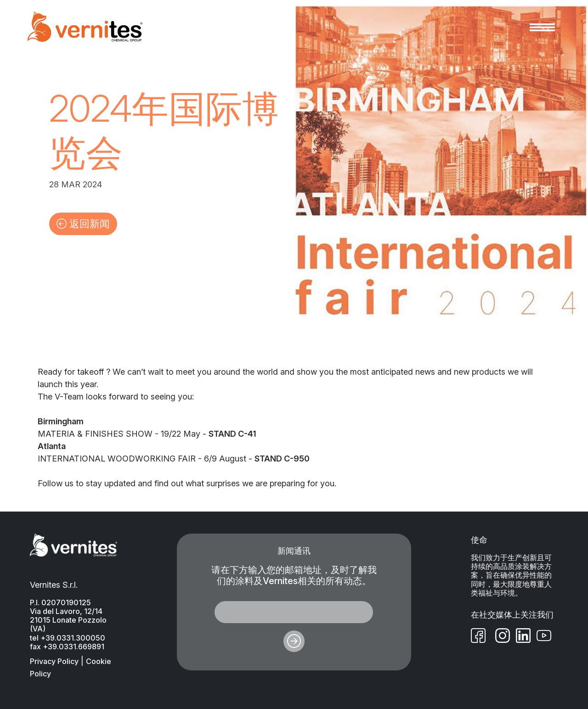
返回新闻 (83, 224)
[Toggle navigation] (542, 27)
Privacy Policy (54, 661)
